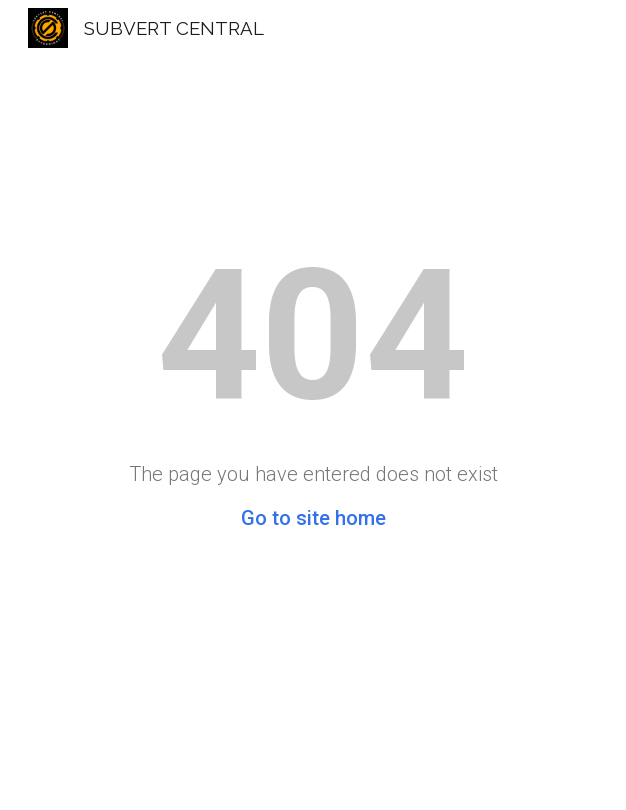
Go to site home (313, 518)
